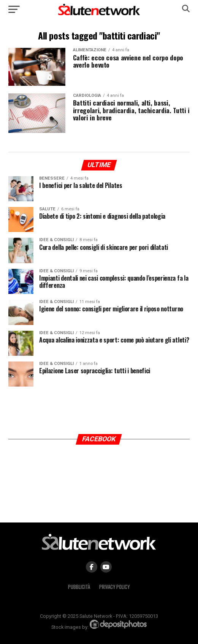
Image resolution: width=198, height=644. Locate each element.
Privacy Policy (114, 587)
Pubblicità (79, 587)
